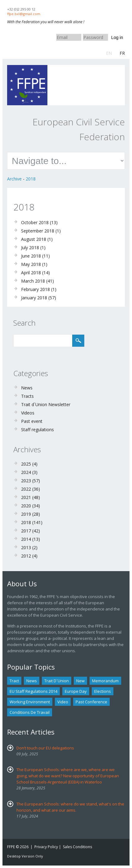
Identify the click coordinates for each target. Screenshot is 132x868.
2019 (26, 514)
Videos (28, 413)
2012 (26, 556)
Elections (103, 691)
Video (63, 702)
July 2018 (30, 247)
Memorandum (105, 681)
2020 (26, 506)
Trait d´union (57, 681)
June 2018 (31, 256)
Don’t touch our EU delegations (45, 748)
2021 (26, 497)
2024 (26, 472)
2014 (26, 539)
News (27, 388)
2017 (26, 531)
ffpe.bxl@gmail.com (24, 14)
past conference (91, 702)
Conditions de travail (30, 712)
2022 (26, 489)
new (80, 681)
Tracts (27, 396)
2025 (26, 464)
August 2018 (34, 239)
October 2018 (35, 222)
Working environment (30, 702)
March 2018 (33, 281)
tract (14, 681)
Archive (14, 179)
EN (109, 53)
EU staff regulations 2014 (33, 691)
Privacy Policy (46, 847)
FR (122, 53)
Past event (32, 421)
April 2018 (31, 273)
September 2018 (38, 231)
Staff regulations (37, 430)
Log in (117, 37)
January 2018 (34, 298)
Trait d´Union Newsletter (46, 404)
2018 (31, 179)
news (32, 681)
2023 (26, 481)
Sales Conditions (77, 847)
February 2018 (35, 289)
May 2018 (31, 264)
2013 (26, 547)
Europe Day (76, 691)
